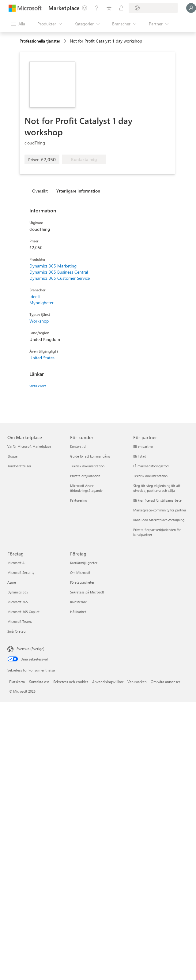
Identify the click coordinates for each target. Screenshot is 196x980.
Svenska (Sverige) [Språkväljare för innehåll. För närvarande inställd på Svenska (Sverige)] (30, 649)
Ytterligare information (78, 191)
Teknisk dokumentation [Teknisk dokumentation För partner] (150, 476)
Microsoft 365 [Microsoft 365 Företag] (18, 602)
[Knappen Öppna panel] (18, 24)
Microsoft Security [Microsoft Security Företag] (21, 572)
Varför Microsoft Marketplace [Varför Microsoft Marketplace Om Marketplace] (29, 446)
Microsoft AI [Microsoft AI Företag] (16, 563)
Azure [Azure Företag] (12, 582)
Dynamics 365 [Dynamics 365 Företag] (18, 592)
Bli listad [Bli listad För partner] (140, 456)
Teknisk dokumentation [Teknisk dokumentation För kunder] (87, 466)
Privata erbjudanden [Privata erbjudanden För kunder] (85, 476)
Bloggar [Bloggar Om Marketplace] (13, 456)
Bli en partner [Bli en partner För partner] (143, 446)
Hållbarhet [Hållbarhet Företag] (78, 612)
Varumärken (137, 682)
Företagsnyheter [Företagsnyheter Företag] (82, 582)
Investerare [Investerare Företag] (79, 602)
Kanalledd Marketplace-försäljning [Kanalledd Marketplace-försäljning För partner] (159, 520)
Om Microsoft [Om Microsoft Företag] (80, 572)
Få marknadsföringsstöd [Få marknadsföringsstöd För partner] (151, 466)
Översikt (40, 191)
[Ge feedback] (85, 8)
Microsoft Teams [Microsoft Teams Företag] (20, 621)
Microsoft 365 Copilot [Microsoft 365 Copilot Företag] (23, 612)
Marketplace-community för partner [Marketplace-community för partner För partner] (160, 510)
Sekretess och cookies (71, 682)
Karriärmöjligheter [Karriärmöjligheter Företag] (84, 563)
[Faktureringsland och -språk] (153, 8)
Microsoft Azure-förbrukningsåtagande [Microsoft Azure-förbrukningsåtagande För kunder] (86, 488)
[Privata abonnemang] (121, 8)
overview (38, 385)
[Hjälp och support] (97, 8)
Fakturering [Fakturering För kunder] (79, 500)
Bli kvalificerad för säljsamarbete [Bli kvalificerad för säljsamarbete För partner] (157, 500)
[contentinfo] (66, 41)
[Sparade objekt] (109, 8)
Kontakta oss (39, 682)
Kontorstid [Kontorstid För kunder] (78, 446)
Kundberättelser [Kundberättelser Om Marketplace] (19, 466)
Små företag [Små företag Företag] (16, 631)
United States (42, 358)
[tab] (41, 191)
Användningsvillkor (108, 682)
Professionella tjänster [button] (40, 41)
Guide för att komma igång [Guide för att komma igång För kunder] (90, 456)
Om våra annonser (165, 682)
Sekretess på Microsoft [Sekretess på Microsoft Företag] (87, 592)
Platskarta (17, 682)
